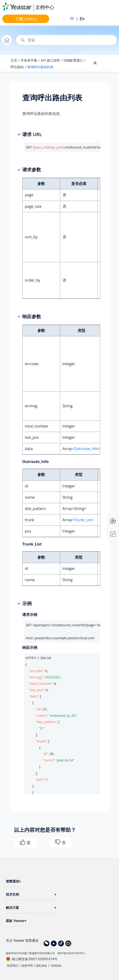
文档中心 (45, 7)
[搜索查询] (66, 40)
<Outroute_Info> (86, 449)
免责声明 (27, 966)
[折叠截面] (96, 63)
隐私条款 (41, 966)
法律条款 (56, 966)
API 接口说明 (50, 60)
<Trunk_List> (83, 520)
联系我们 (13, 966)
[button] (19, 135)
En (82, 19)
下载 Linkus (26, 19)
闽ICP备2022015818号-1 (72, 953)
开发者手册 (29, 60)
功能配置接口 (73, 60)
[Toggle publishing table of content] (108, 63)
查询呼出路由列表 (40, 67)
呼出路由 (17, 67)
